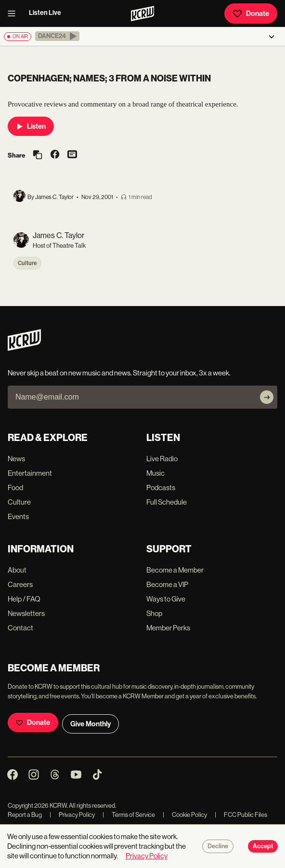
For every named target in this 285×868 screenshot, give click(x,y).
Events (18, 516)
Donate (251, 13)
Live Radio (162, 459)
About (17, 570)
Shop (154, 613)
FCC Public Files (241, 815)
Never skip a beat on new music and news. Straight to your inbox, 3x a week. (119, 373)
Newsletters (26, 613)
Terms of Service (129, 815)
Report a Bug (25, 815)
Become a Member (175, 570)
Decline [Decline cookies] (218, 846)
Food (15, 487)
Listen (31, 126)
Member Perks (168, 628)
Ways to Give (166, 599)
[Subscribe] (267, 397)
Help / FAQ (24, 599)
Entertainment (30, 473)
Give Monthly (91, 724)
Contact (20, 628)
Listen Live (45, 13)
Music (155, 473)
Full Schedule (167, 502)
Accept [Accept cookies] (263, 846)
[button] (57, 36)
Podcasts (161, 487)
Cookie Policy (185, 815)
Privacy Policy (72, 815)
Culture (27, 263)
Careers (20, 584)
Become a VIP (167, 584)
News (16, 459)
